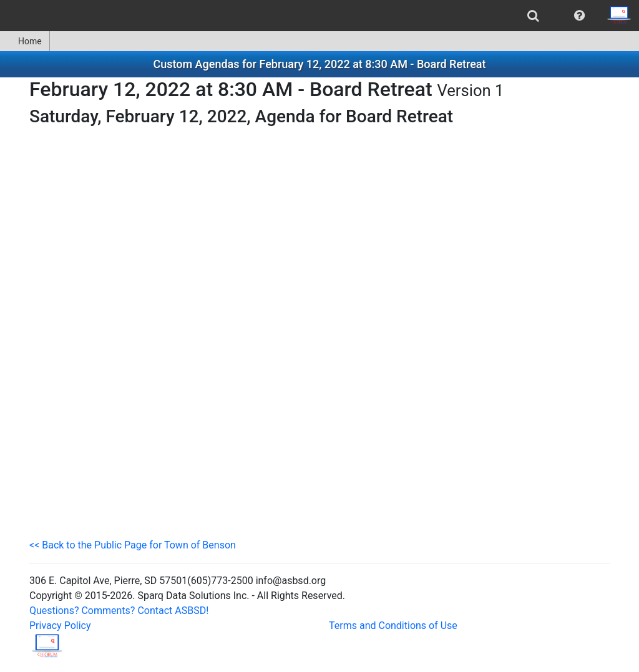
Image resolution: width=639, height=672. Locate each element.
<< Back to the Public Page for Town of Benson (133, 545)
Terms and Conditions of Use (393, 626)
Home (25, 41)
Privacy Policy (60, 626)
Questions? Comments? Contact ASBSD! (119, 611)
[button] (579, 16)
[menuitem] (533, 16)
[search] (533, 16)
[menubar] (319, 16)
